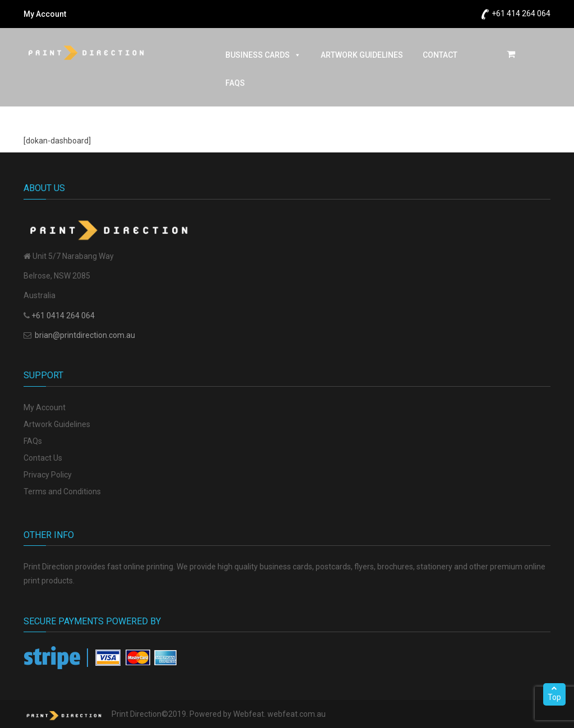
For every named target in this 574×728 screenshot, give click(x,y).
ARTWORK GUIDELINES (362, 55)
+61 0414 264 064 (63, 316)
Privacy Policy (48, 475)
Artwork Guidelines (57, 424)
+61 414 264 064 (521, 13)
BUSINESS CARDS (263, 55)
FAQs (235, 83)
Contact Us (43, 458)
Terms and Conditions (62, 491)
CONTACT (440, 55)
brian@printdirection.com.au (85, 335)
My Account (45, 14)
